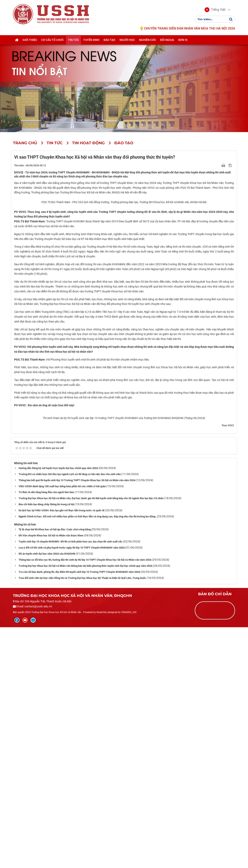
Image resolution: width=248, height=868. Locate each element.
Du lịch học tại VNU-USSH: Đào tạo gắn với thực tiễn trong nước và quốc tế (61, 751)
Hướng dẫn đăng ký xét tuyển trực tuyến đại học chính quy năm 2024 (58, 709)
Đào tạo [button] (109, 40)
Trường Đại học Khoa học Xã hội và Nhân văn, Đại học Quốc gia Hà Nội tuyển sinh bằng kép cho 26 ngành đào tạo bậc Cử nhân (91, 739)
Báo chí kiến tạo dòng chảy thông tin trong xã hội (46, 745)
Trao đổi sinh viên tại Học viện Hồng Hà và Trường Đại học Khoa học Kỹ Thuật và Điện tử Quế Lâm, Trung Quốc (82, 819)
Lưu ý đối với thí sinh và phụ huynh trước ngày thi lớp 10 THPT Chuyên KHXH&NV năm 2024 (72, 789)
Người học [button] (127, 40)
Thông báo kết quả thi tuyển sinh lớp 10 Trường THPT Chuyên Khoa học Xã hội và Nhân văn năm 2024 (77, 721)
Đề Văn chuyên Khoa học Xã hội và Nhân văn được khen (51, 776)
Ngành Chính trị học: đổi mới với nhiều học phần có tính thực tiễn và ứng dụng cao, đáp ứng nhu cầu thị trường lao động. (87, 757)
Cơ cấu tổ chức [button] (53, 40)
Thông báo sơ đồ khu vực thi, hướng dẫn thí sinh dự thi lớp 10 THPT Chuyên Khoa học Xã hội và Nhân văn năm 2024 (85, 801)
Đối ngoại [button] (167, 40)
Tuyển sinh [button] (91, 40)
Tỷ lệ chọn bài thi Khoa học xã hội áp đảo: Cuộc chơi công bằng (55, 770)
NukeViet (101, 853)
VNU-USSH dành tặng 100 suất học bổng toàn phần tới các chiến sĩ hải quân (62, 727)
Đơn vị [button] (183, 40)
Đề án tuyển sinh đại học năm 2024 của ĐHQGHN (47, 795)
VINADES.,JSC (129, 853)
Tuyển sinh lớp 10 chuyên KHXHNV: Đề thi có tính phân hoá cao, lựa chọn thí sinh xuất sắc (70, 783)
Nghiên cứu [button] (148, 40)
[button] (215, 10)
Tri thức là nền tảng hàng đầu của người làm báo (46, 733)
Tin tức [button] (74, 40)
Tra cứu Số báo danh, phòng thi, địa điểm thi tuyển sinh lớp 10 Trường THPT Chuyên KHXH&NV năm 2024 (79, 813)
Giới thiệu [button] (30, 40)
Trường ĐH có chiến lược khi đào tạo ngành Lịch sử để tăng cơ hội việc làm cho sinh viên (70, 715)
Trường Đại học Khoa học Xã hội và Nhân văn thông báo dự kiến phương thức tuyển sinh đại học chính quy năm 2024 (85, 807)
